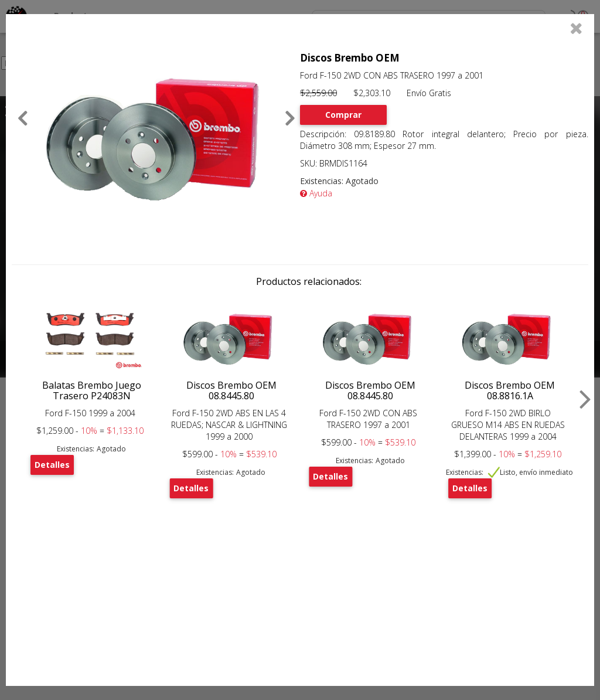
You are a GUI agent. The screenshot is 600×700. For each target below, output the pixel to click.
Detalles (52, 465)
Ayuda (316, 193)
